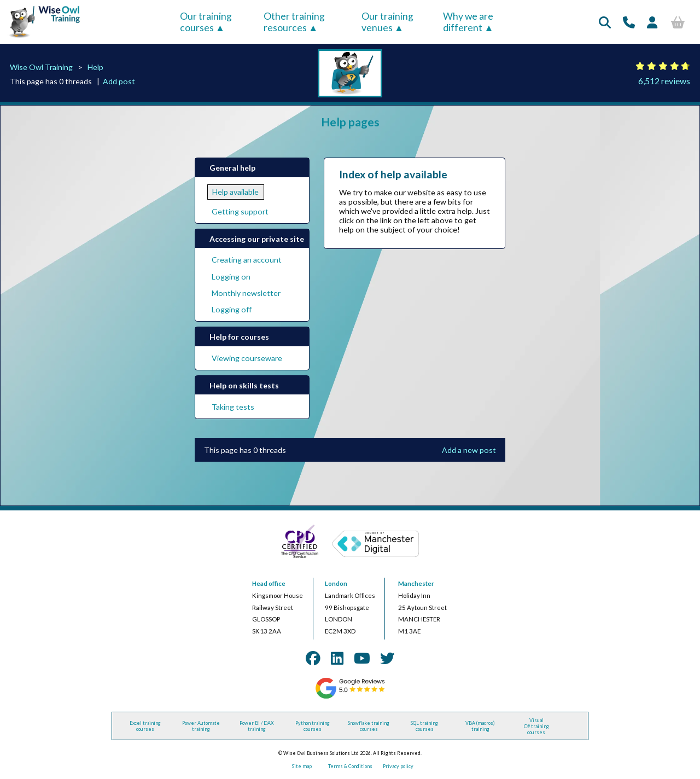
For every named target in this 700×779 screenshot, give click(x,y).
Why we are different (468, 22)
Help (95, 67)
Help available (235, 192)
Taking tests (233, 407)
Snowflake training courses (369, 726)
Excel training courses (145, 726)
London (336, 583)
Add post (119, 81)
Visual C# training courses (536, 726)
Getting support (240, 211)
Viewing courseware (247, 358)
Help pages (350, 122)
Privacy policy (398, 766)
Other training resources (294, 22)
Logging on (231, 277)
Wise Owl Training (41, 67)
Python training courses (313, 726)
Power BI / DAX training (257, 726)
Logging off (232, 309)
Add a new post (469, 450)
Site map (302, 766)
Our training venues (387, 22)
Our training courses (206, 22)
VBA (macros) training (480, 726)
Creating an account (247, 260)
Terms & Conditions (350, 766)
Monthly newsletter (246, 293)
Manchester (416, 583)
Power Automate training (201, 726)
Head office (269, 583)
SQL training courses (424, 726)
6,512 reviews (664, 81)
